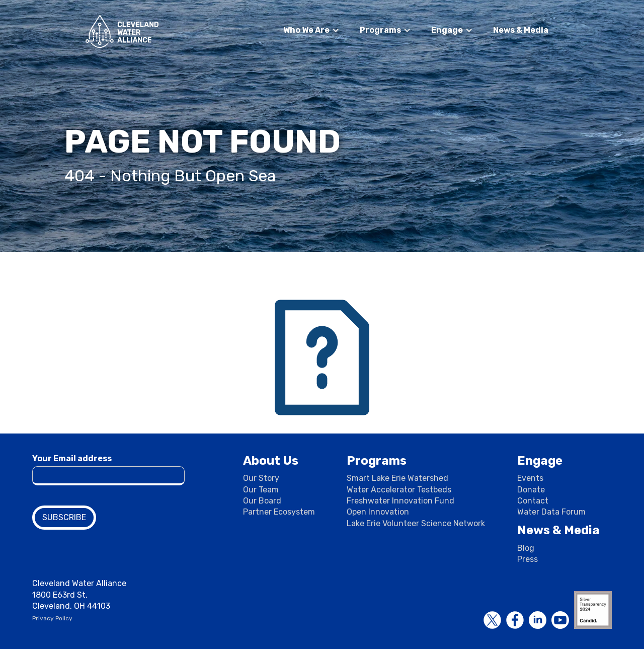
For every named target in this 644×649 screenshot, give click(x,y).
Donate (531, 490)
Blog (526, 548)
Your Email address (72, 458)
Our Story (261, 478)
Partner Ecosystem (279, 512)
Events (530, 478)
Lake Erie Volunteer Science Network (416, 523)
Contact (533, 501)
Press (528, 559)
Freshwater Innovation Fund (400, 501)
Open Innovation (378, 512)
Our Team (261, 490)
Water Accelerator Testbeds (399, 490)
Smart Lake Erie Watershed (397, 478)
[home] (122, 31)
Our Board (262, 501)
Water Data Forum (551, 512)
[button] (311, 30)
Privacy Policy (52, 618)
